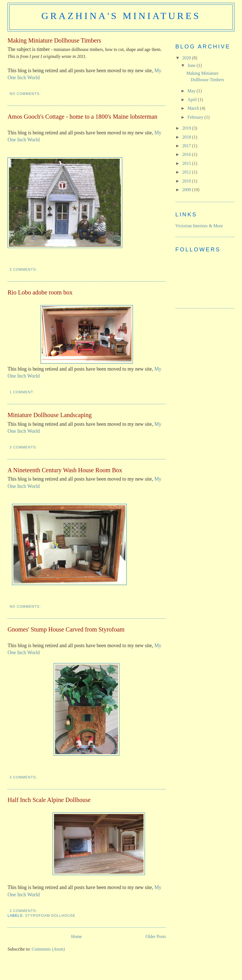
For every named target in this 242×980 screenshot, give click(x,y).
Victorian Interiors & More (199, 226)
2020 (187, 58)
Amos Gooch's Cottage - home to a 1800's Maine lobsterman (83, 117)
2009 (187, 190)
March (194, 108)
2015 (187, 163)
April (193, 100)
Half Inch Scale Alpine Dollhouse (49, 800)
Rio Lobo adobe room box (40, 292)
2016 (187, 154)
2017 (187, 146)
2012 (187, 172)
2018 (187, 137)
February (196, 117)
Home (76, 936)
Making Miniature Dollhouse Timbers (54, 40)
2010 (187, 181)
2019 (187, 128)
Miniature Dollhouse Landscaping (50, 415)
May (192, 91)
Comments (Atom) (48, 949)
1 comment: (22, 392)
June (192, 65)
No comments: (26, 94)
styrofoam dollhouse (50, 916)
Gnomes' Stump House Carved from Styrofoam (66, 629)
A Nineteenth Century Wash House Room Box (65, 470)
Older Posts (156, 936)
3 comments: (24, 270)
